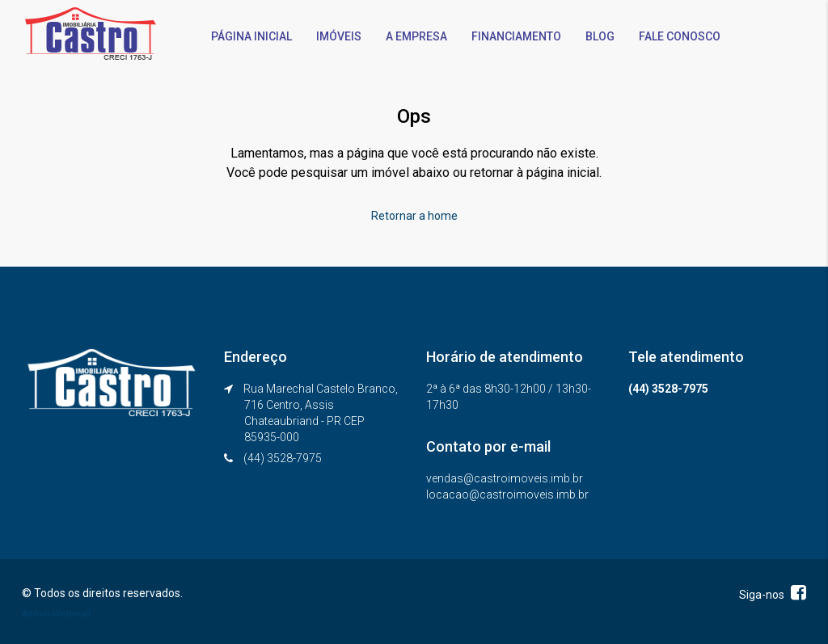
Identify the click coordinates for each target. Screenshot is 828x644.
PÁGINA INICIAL (251, 36)
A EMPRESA (416, 36)
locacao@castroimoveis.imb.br (507, 495)
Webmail (72, 614)
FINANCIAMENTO (516, 36)
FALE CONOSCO (680, 36)
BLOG (600, 36)
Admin (36, 614)
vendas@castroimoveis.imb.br (505, 478)
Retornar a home (414, 216)
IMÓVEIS (339, 36)
